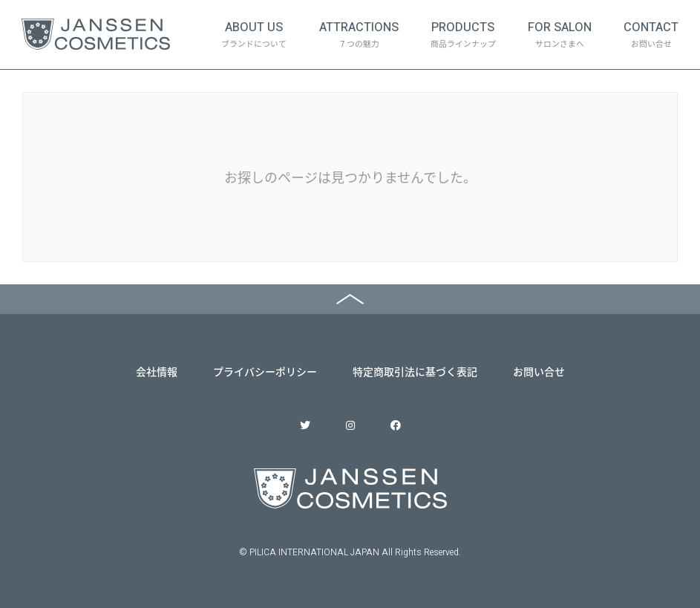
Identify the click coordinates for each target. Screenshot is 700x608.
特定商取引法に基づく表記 (415, 371)
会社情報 (157, 371)
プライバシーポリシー (265, 371)
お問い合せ (539, 371)
